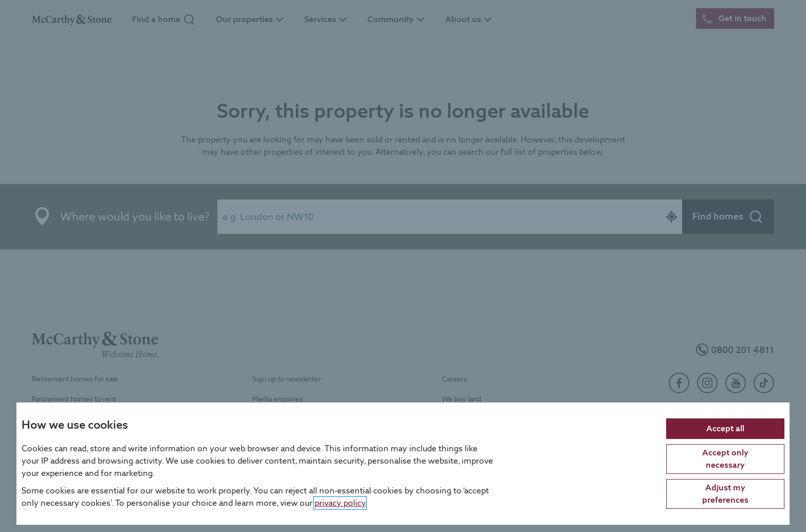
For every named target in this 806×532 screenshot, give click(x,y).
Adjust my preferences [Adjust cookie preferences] (725, 493)
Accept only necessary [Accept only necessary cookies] (725, 458)
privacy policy (340, 502)
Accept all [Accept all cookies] (725, 428)
